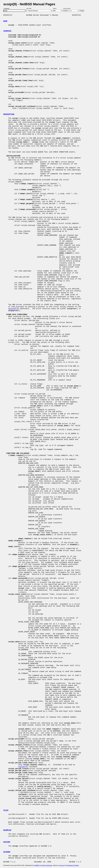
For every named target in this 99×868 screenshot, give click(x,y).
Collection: (67, 9)
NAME (5, 21)
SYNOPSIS (7, 31)
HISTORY (7, 842)
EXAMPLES (7, 830)
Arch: (56, 9)
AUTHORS (7, 852)
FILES (6, 810)
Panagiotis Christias (73, 865)
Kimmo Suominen (47, 865)
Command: (7, 9)
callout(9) (23, 767)
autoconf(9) (14, 309)
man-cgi (62, 865)
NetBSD (37, 865)
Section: (29, 9)
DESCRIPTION (9, 114)
